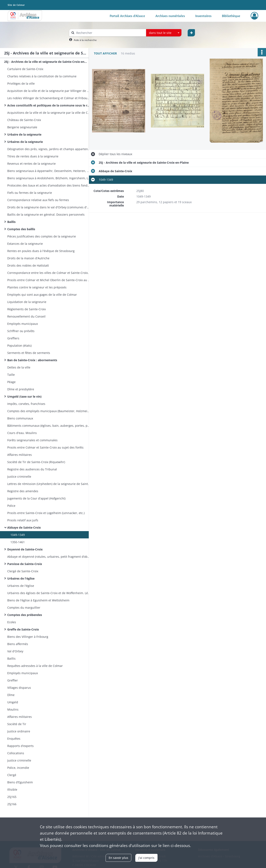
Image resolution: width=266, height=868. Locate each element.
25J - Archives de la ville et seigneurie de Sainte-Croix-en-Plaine (46, 62)
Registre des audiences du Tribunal (32, 469)
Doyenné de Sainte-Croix (25, 549)
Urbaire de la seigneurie (24, 134)
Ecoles (12, 622)
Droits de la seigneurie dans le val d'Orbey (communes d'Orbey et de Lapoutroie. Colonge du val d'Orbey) (49, 207)
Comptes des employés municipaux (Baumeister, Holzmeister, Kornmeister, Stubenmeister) (49, 411)
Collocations (16, 753)
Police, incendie (18, 768)
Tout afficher (105, 53)
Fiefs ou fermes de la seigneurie (30, 193)
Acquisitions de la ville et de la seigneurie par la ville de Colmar (49, 113)
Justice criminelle (19, 477)
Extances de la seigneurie (25, 244)
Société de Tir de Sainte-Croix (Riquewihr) (36, 462)
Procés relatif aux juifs (23, 520)
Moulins (13, 709)
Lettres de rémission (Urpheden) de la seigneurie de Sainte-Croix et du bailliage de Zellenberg (49, 484)
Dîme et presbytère (21, 389)
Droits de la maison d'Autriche (28, 258)
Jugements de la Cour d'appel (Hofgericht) (36, 498)
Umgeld (13, 702)
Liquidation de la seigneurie (27, 302)
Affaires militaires (20, 455)
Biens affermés (18, 644)
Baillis (11, 222)
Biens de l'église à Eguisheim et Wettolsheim (38, 600)
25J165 (12, 797)
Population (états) (19, 346)
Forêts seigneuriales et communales (32, 440)
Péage (11, 382)
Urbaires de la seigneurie (25, 142)
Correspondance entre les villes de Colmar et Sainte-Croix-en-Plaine (49, 273)
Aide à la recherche (85, 40)
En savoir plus (118, 858)
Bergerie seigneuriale (22, 127)
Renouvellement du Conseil (26, 316)
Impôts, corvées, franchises (26, 404)
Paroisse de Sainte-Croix (25, 564)
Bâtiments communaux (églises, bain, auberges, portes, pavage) (49, 426)
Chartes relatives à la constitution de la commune (42, 76)
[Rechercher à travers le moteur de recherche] (110, 33)
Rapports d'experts (20, 746)
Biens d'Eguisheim (20, 782)
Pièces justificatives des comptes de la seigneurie (42, 236)
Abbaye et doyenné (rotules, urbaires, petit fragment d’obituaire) (49, 557)
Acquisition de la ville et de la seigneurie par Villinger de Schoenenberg (49, 91)
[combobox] (164, 33)
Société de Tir (17, 724)
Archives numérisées (170, 16)
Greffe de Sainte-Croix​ (23, 629)
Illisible (12, 789)
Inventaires (203, 16)
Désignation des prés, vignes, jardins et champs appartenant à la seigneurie (49, 149)
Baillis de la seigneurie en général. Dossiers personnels (46, 215)
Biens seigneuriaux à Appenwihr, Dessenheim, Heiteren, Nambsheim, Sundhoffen (49, 171)
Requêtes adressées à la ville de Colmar (35, 666)
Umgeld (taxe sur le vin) (24, 396)
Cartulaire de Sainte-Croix (25, 69)
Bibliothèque (231, 16)
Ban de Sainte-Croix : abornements (32, 360)
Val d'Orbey (15, 651)
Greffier (13, 680)
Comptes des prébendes (25, 615)
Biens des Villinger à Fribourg (28, 637)
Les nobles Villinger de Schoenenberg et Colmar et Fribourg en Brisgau (49, 98)
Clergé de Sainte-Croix (23, 571)
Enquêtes (14, 739)
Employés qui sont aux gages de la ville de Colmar (42, 295)
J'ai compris (146, 858)
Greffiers (13, 338)
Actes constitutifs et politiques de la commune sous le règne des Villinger (49, 105)
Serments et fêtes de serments (29, 353)
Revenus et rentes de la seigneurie (31, 164)
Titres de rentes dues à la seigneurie (33, 156)
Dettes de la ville (19, 367)
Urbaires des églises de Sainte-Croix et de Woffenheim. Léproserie (49, 593)
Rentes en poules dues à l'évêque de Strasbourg (41, 251)
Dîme (11, 695)
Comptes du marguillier (24, 608)
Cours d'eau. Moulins (22, 433)
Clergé (12, 775)
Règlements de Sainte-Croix (26, 309)
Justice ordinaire (19, 731)
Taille (11, 375)
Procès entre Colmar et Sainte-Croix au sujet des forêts (45, 447)
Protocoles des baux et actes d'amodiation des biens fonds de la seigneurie (49, 185)
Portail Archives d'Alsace (127, 16)
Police (11, 506)
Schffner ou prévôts (21, 331)
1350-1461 (18, 542)
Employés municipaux (23, 324)
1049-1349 (18, 535)
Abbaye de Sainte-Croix (24, 527)
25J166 (12, 804)
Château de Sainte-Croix (24, 120)
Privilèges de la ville (21, 83)
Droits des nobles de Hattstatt (28, 265)
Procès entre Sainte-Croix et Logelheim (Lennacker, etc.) (46, 513)
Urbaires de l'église (21, 578)
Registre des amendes (23, 491)
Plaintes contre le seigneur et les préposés (37, 287)
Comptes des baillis (21, 229)
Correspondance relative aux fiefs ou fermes (38, 200)
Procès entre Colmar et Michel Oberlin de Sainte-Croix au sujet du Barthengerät (49, 280)
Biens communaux (20, 418)
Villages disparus (19, 688)
